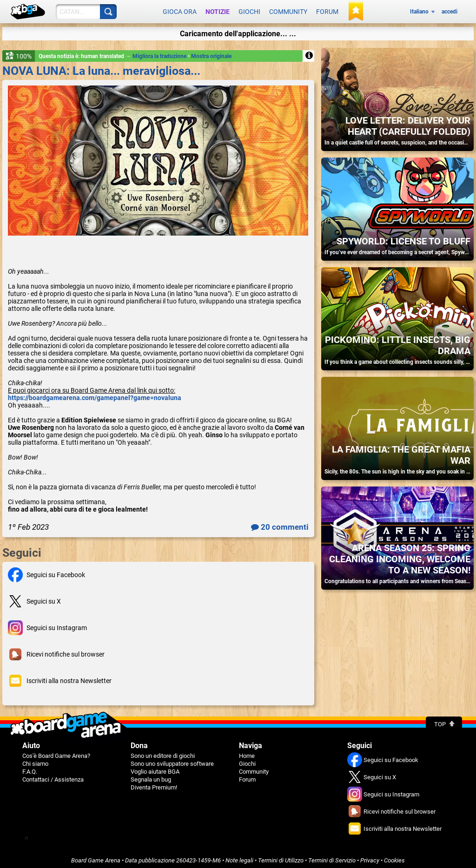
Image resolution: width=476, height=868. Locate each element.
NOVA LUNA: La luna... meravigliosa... (101, 68)
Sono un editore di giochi (163, 753)
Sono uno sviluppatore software (172, 760)
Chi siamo (35, 760)
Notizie (218, 10)
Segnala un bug (151, 776)
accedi (450, 10)
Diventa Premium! (154, 784)
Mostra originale (211, 53)
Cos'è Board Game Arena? (56, 753)
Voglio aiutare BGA (155, 768)
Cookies (394, 857)
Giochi (249, 10)
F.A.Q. (30, 768)
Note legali (239, 857)
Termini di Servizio (332, 857)
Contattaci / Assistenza (53, 776)
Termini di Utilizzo (281, 857)
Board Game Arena (96, 857)
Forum (327, 10)
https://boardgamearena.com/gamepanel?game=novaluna (95, 395)
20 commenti (280, 524)
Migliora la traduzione (160, 53)
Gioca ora (180, 10)
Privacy (370, 857)
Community (288, 10)
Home (247, 753)
